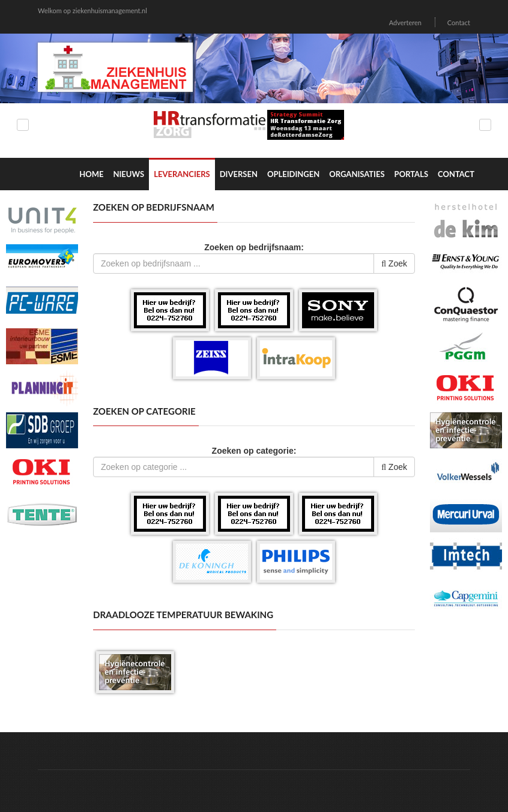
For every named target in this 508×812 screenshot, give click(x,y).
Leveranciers (182, 174)
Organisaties (357, 174)
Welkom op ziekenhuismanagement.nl (92, 11)
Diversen (239, 174)
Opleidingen (293, 174)
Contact (459, 23)
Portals (411, 174)
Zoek (394, 263)
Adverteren (405, 23)
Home (91, 174)
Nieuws (129, 174)
